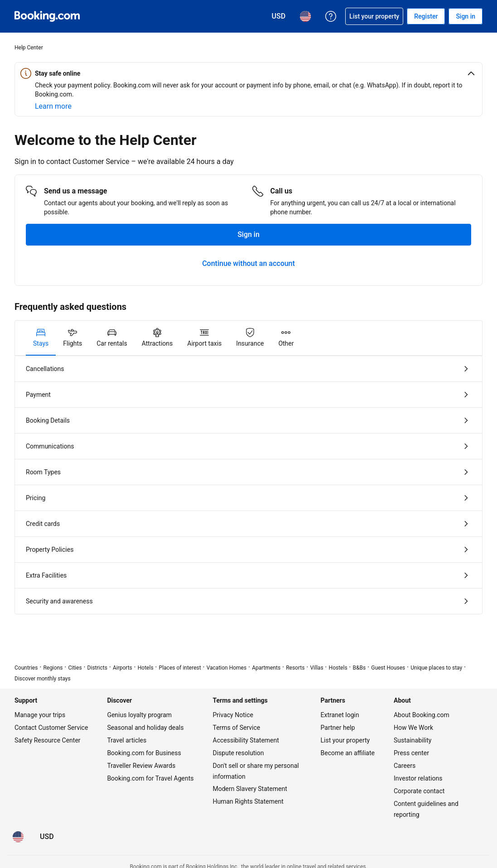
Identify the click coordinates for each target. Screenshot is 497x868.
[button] (248, 73)
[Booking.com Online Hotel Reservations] (47, 16)
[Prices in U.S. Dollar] (47, 837)
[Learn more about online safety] (53, 106)
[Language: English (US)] (18, 837)
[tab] (41, 338)
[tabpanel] (248, 485)
